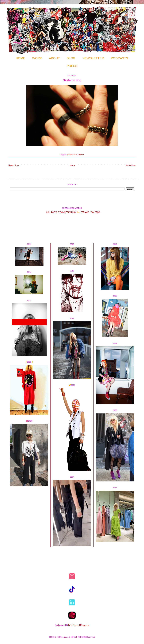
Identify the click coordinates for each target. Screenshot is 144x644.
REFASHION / (70, 212)
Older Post (131, 165)
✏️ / (79, 212)
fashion (81, 155)
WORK (37, 58)
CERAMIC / (86, 212)
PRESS (72, 66)
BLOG (71, 58)
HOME (21, 58)
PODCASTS (119, 58)
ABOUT (54, 58)
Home (73, 165)
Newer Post (14, 165)
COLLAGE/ (51, 212)
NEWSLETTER (93, 58)
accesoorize (72, 155)
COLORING (96, 212)
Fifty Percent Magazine (79, 625)
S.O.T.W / (60, 212)
